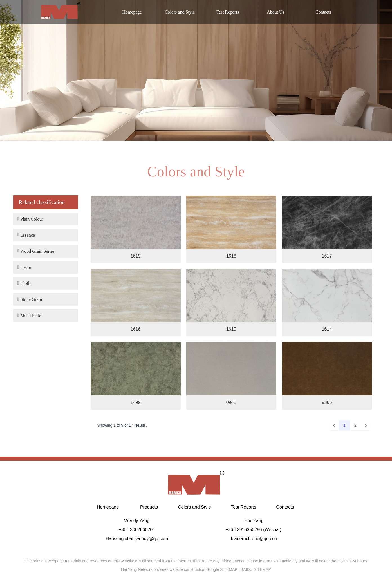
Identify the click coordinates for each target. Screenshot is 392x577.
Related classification (42, 202)
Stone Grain (30, 299)
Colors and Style (180, 12)
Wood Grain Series (36, 251)
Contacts (323, 12)
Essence (26, 235)
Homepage (132, 12)
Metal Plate (29, 315)
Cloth (24, 283)
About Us (275, 12)
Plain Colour (30, 219)
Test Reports (228, 12)
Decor (24, 267)
